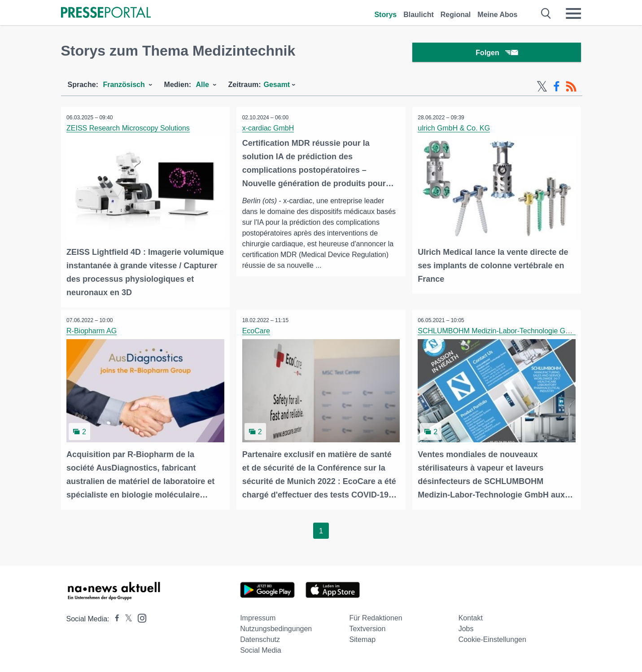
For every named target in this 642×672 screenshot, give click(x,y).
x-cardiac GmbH (269, 130)
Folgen (496, 54)
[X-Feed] (542, 89)
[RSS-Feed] (571, 89)
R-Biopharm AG (93, 332)
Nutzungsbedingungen (276, 629)
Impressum (258, 618)
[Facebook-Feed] (557, 89)
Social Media (261, 650)
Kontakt (471, 618)
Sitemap (362, 639)
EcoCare (257, 332)
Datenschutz (260, 639)
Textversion (367, 629)
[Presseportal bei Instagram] (139, 617)
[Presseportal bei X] (126, 619)
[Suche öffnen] (546, 13)
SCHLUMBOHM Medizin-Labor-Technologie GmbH (500, 332)
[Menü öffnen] (573, 13)
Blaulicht (419, 15)
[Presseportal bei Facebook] (114, 619)
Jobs (466, 629)
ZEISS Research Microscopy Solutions (129, 130)
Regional (456, 15)
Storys (385, 15)
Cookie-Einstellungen (492, 639)
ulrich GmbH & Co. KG (455, 130)
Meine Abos (497, 15)
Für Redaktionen (376, 618)
